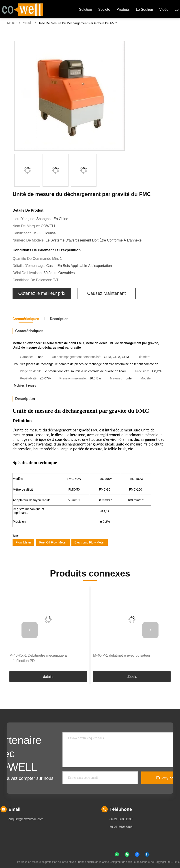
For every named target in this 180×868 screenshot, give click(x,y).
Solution (86, 9)
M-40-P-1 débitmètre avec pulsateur (122, 655)
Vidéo (164, 9)
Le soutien (145, 9)
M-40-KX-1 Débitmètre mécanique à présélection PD (38, 658)
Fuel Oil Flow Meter (53, 542)
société (104, 9)
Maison (12, 23)
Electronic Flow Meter (90, 542)
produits (123, 9)
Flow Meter (23, 542)
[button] (30, 630)
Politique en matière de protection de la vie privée (46, 862)
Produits (27, 23)
